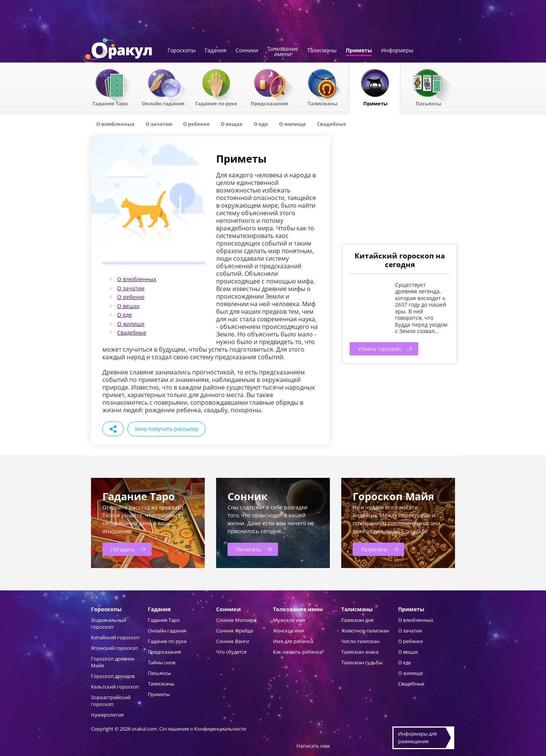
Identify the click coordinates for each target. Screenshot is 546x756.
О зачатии (131, 288)
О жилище (131, 324)
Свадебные (132, 333)
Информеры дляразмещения (417, 737)
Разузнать (374, 549)
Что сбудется (231, 652)
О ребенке (131, 297)
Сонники (247, 51)
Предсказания (269, 103)
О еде (125, 315)
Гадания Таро (164, 620)
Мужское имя (289, 620)
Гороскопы (182, 51)
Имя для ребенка (293, 641)
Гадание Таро (110, 103)
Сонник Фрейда (235, 631)
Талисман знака (360, 652)
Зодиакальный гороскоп (109, 623)
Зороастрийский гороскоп (111, 701)
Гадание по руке (216, 103)
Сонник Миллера (236, 620)
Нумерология (107, 715)
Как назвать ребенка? (299, 652)
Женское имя (289, 631)
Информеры (397, 51)
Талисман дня (357, 620)
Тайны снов (162, 662)
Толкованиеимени (283, 52)
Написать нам (313, 746)
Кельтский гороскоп (115, 687)
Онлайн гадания (163, 103)
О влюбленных (137, 279)
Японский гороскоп (114, 648)
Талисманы (322, 51)
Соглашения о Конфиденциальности (203, 729)
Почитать (248, 549)
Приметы (359, 51)
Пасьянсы (428, 103)
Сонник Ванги (233, 641)
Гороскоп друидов (113, 676)
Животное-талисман (365, 631)
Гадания (216, 51)
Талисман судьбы (362, 662)
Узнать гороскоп (380, 349)
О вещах (128, 306)
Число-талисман (360, 641)
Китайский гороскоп (115, 637)
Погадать (123, 549)
